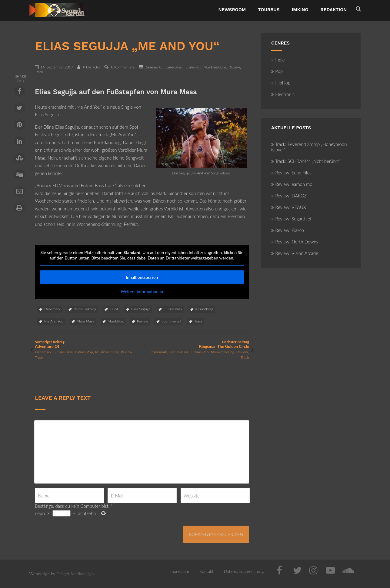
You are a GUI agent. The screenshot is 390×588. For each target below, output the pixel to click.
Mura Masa (85, 321)
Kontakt (207, 571)
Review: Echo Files (291, 173)
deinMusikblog (85, 309)
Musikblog (116, 321)
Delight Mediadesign (75, 574)
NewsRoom (232, 10)
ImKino (300, 10)
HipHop (281, 83)
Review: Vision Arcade (295, 253)
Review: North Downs (295, 242)
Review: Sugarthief (291, 219)
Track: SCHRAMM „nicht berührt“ (306, 161)
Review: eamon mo (292, 184)
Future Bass (173, 309)
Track (39, 72)
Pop (277, 71)
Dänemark (153, 67)
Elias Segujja (141, 309)
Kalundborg (204, 309)
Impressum (179, 571)
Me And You (54, 321)
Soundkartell (171, 321)
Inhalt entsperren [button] (142, 277)
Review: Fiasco (288, 230)
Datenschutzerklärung (244, 571)
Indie (278, 60)
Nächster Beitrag (195, 344)
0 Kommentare (123, 67)
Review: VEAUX (289, 207)
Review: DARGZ (289, 196)
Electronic (283, 94)
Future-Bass (172, 67)
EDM (114, 309)
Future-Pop (193, 67)
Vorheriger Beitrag (88, 344)
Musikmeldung (215, 67)
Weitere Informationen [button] (142, 291)
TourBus (269, 10)
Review (234, 67)
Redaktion (334, 10)
